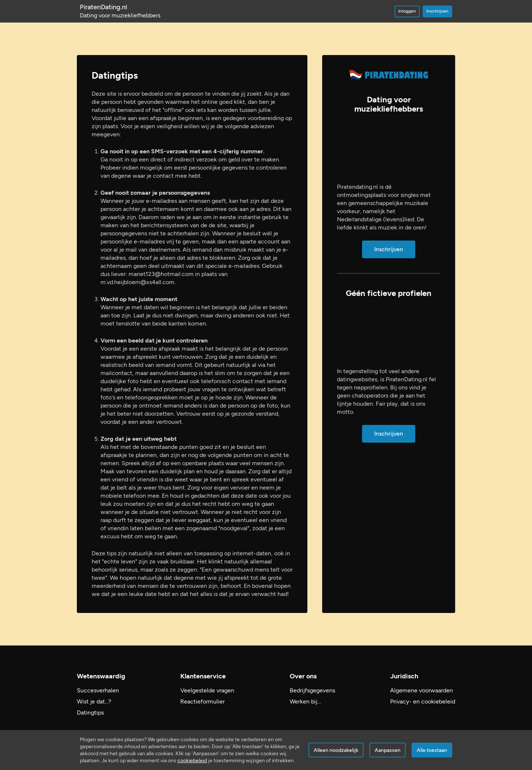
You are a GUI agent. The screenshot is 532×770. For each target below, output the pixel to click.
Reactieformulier (202, 701)
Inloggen (407, 11)
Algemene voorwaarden (422, 690)
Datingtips (90, 713)
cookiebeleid (192, 761)
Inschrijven (437, 11)
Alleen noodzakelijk (336, 750)
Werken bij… (305, 701)
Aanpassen (388, 750)
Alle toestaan (432, 750)
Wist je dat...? (94, 701)
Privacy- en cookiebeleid (423, 701)
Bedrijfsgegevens (312, 690)
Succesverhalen (98, 690)
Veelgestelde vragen (207, 690)
